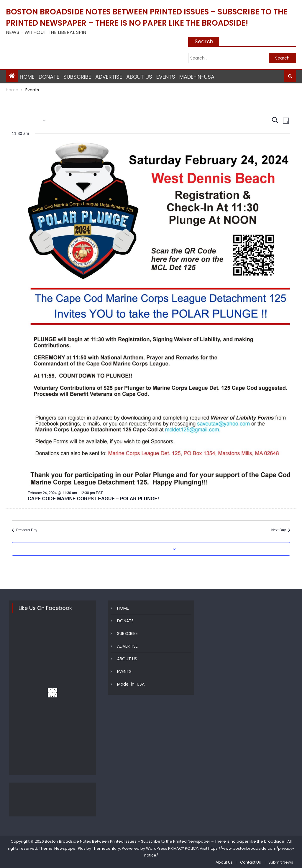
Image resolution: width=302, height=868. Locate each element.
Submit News (281, 862)
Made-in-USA (197, 77)
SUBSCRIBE (77, 77)
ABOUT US (139, 77)
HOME (27, 77)
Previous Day (24, 530)
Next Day (281, 530)
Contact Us (251, 862)
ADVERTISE (109, 77)
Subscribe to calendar (148, 549)
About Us (224, 862)
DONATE (49, 77)
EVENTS (166, 77)
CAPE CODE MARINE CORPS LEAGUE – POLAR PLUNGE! (93, 499)
